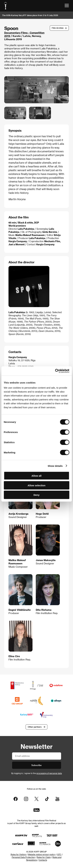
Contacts (43, 860)
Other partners (35, 727)
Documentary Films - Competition (24, 33)
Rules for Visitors (18, 854)
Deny (36, 495)
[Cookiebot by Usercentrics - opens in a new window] (55, 371)
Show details (55, 466)
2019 (7, 36)
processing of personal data (49, 773)
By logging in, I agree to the (37, 773)
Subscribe (36, 765)
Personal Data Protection (23, 857)
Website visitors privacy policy (42, 854)
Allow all (36, 476)
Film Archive (58, 28)
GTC (59, 854)
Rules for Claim (44, 857)
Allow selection (36, 485)
